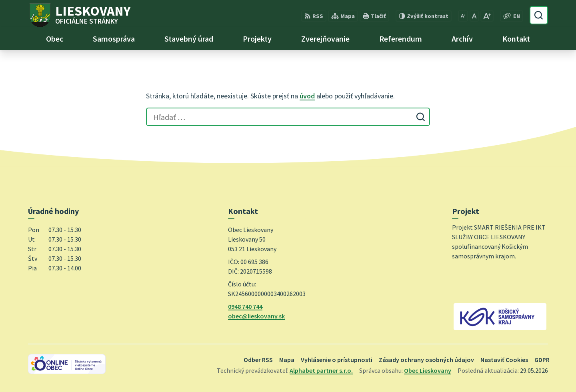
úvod (307, 96)
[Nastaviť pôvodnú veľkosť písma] (474, 16)
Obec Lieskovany (428, 370)
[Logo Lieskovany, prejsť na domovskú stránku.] (79, 15)
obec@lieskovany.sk (256, 316)
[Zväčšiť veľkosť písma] (487, 16)
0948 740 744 (245, 306)
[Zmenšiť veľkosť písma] (463, 16)
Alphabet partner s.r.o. (321, 370)
